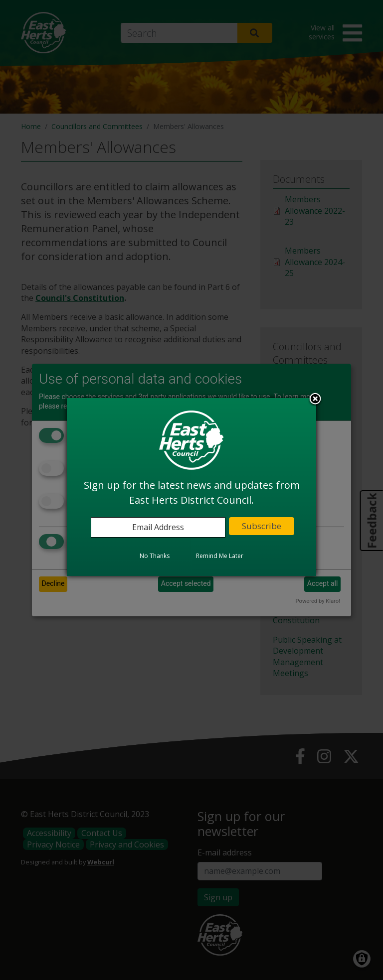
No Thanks (155, 556)
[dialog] (191, 487)
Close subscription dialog (315, 400)
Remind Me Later (220, 556)
